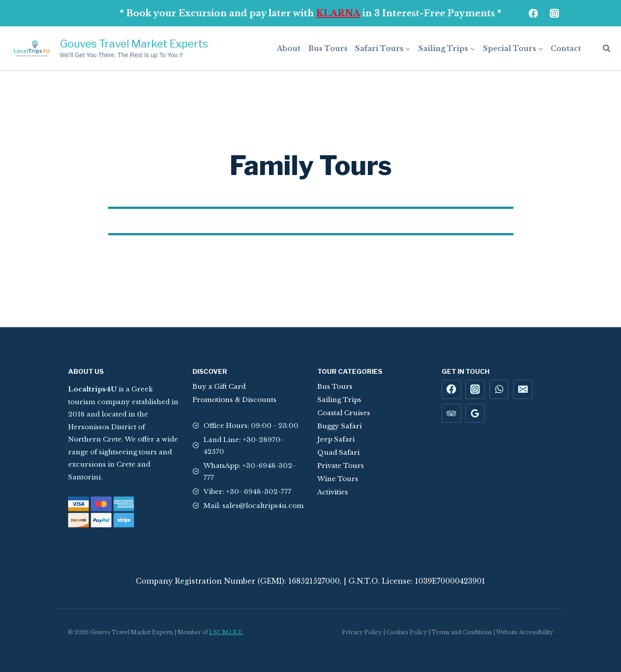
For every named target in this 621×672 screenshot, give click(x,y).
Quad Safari (338, 452)
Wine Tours (338, 479)
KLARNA (338, 13)
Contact (566, 48)
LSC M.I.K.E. (226, 632)
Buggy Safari (340, 426)
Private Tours (341, 466)
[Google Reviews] (475, 413)
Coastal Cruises (344, 413)
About (289, 48)
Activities (333, 492)
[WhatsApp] (499, 390)
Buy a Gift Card (219, 386)
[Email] (523, 390)
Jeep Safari (336, 439)
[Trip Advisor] (451, 413)
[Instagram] (555, 13)
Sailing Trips (339, 400)
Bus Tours (328, 48)
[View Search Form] (602, 48)
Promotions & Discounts (234, 400)
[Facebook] (534, 13)
